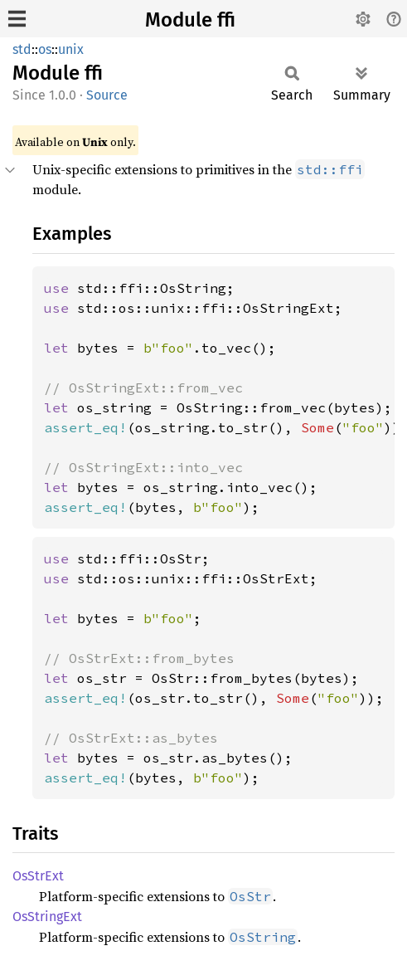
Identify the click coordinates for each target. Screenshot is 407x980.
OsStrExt (38, 876)
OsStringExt (47, 917)
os (45, 49)
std (22, 49)
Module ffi (190, 20)
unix (71, 49)
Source (107, 95)
